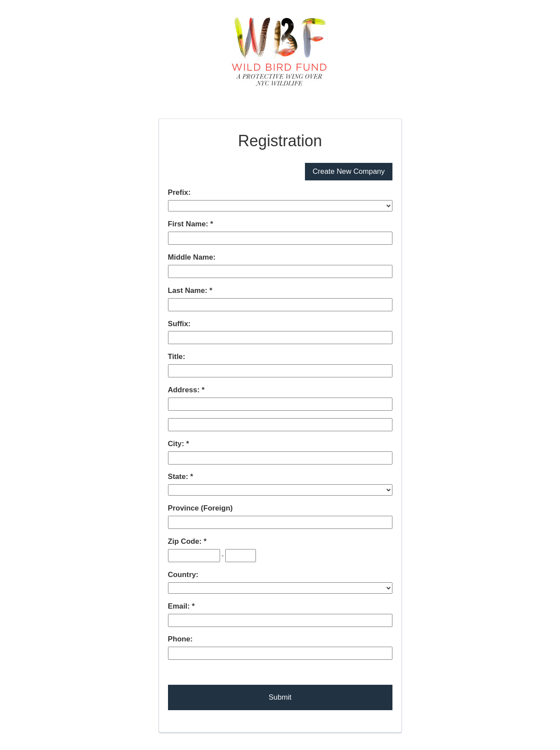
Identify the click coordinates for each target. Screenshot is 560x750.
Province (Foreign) (200, 508)
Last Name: (189, 290)
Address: (185, 390)
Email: (180, 606)
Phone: (180, 639)
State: (179, 477)
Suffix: (179, 324)
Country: (183, 575)
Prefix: (179, 192)
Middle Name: (192, 257)
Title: (177, 357)
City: (177, 444)
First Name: (189, 224)
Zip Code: (186, 541)
